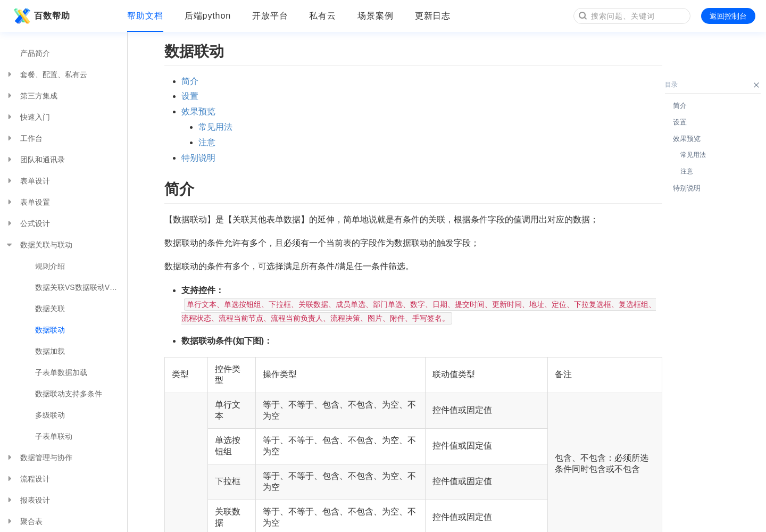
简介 (190, 81)
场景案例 (376, 16)
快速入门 (28, 117)
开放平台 (270, 16)
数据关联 (50, 309)
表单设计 (28, 181)
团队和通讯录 (35, 160)
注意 (207, 142)
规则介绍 (50, 266)
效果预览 (198, 111)
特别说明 (198, 158)
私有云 (323, 16)
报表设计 (28, 500)
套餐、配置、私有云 (46, 74)
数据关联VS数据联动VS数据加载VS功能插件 (81, 287)
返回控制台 (728, 16)
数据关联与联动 (39, 245)
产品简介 (35, 53)
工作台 (24, 138)
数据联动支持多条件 (69, 394)
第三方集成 (31, 96)
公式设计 (28, 223)
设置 (190, 96)
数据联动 (50, 330)
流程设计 (28, 479)
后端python (208, 16)
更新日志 (433, 16)
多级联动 (50, 415)
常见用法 (215, 127)
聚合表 (24, 521)
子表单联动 (54, 436)
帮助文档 (145, 16)
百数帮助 (40, 16)
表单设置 (28, 202)
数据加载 (50, 351)
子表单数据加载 (61, 372)
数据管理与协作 (39, 458)
